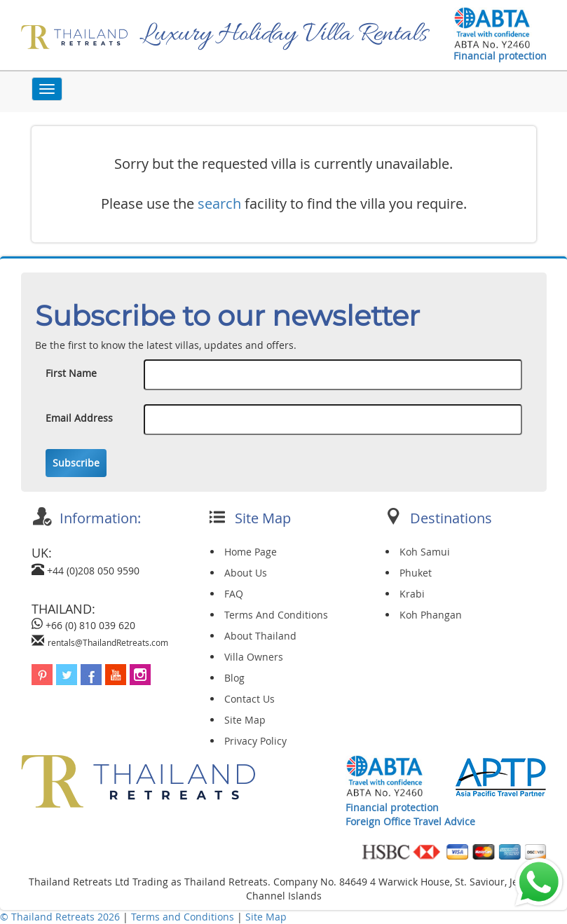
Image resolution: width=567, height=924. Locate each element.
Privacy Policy (255, 741)
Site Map (245, 720)
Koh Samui (425, 552)
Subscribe (76, 463)
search (219, 204)
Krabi (412, 594)
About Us (246, 573)
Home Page (251, 552)
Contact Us (250, 699)
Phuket (416, 573)
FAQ (234, 594)
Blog (234, 678)
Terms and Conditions (184, 917)
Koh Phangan (431, 615)
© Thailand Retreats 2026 (60, 917)
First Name (71, 373)
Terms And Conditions (276, 615)
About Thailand (260, 636)
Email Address (79, 418)
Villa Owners (254, 657)
